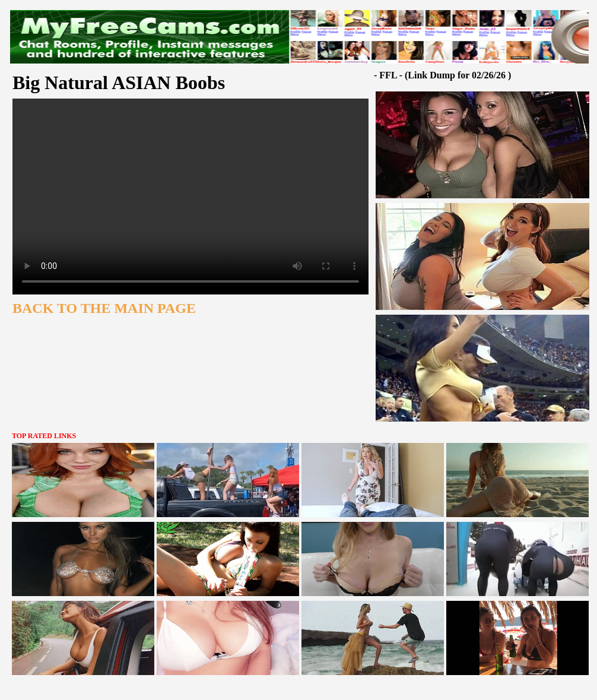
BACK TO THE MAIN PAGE (104, 308)
